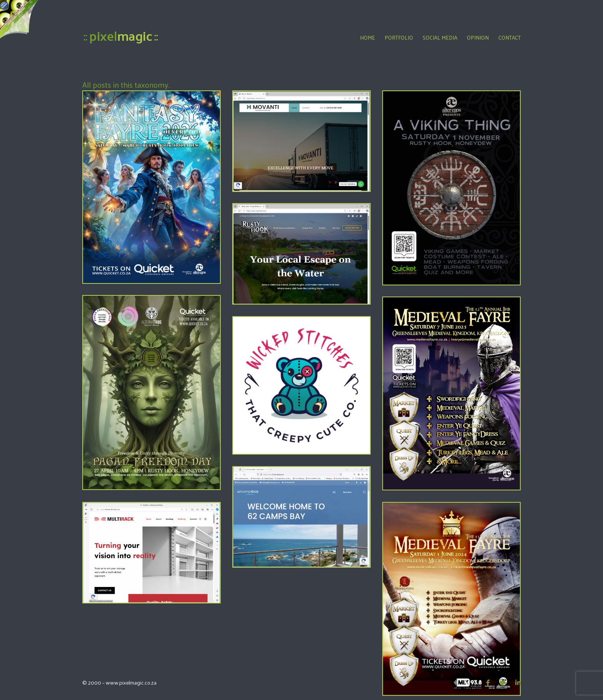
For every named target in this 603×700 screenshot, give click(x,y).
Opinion (478, 37)
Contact (510, 37)
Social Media (440, 37)
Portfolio (399, 37)
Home (367, 37)
